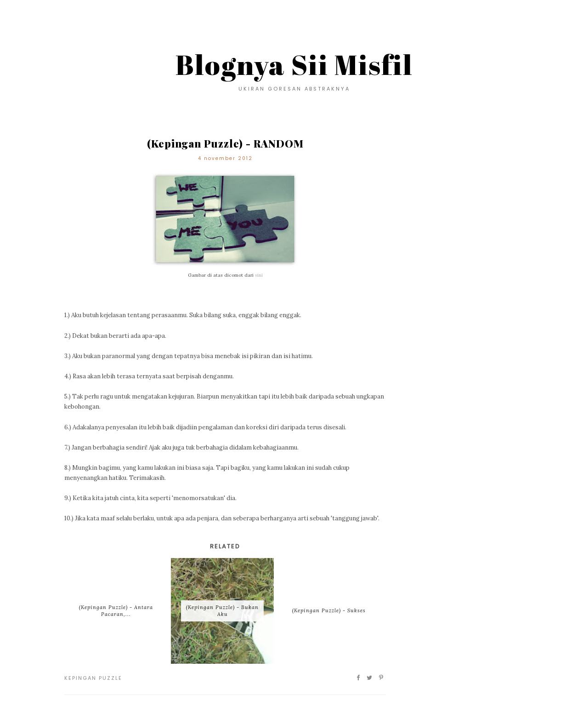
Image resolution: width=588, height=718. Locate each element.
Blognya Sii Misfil (294, 64)
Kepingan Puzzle (93, 678)
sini (259, 275)
